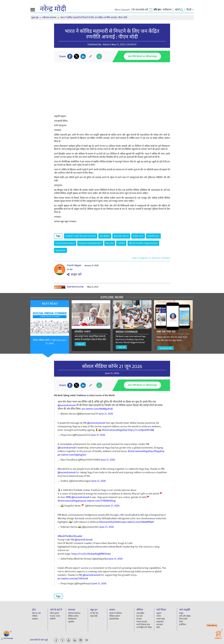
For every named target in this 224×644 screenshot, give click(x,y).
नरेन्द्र (53, 9)
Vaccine (110, 243)
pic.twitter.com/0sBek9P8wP (139, 522)
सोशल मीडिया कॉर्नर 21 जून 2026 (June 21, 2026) (50, 342)
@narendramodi (67, 405)
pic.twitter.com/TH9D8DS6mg (99, 501)
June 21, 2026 (106, 414)
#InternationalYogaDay (114, 430)
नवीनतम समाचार (50, 18)
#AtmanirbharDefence (111, 522)
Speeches (60, 250)
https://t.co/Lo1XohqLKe (85, 554)
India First (138, 236)
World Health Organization (143, 243)
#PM (68, 497)
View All (80, 344)
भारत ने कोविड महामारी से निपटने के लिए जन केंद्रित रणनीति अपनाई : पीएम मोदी (94, 18)
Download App (166, 348)
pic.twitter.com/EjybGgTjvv (72, 455)
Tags (59, 236)
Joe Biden (105, 236)
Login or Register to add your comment (151, 258)
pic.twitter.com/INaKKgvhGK (97, 409)
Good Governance (65, 243)
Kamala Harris (121, 236)
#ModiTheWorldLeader (70, 536)
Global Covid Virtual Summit (81, 236)
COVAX (121, 243)
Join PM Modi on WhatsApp (142, 56)
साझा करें (74, 275)
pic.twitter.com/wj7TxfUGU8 (73, 579)
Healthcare (153, 236)
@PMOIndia (104, 554)
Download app (8, 638)
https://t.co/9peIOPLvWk (141, 430)
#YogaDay (159, 451)
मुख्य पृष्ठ (35, 18)
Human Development (90, 243)
